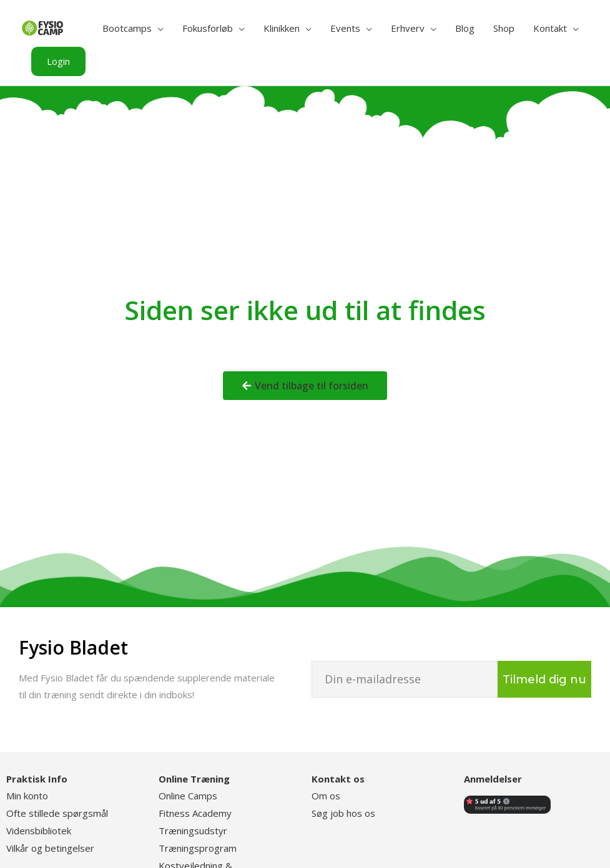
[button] (58, 61)
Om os (326, 796)
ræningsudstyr (196, 831)
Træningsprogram (198, 848)
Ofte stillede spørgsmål (57, 813)
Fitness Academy (195, 813)
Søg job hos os (343, 813)
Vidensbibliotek (39, 831)
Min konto (27, 796)
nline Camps (193, 796)
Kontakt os (338, 779)
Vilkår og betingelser (50, 848)
